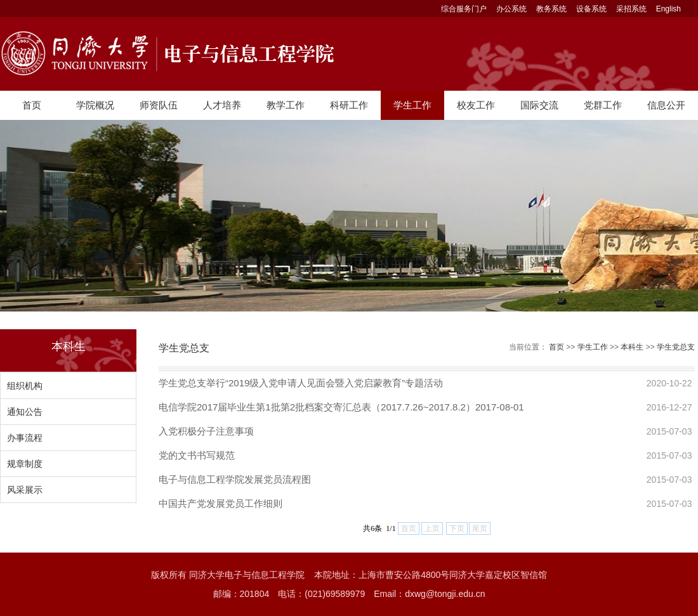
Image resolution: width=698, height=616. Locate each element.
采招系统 (631, 9)
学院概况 (95, 105)
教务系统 (551, 9)
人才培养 (222, 105)
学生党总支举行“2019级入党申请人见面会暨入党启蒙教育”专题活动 (301, 383)
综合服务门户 (464, 9)
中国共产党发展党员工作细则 (221, 503)
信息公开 (666, 105)
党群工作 (603, 105)
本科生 (632, 347)
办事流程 (25, 438)
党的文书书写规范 (197, 455)
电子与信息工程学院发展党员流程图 (235, 479)
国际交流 (539, 105)
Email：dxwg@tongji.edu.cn (429, 594)
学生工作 (412, 105)
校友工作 (476, 105)
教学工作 (286, 105)
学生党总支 (676, 347)
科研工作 (349, 105)
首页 (32, 105)
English (668, 9)
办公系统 (511, 9)
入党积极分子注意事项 (206, 431)
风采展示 (25, 490)
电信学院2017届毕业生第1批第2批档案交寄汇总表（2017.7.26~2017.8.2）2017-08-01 (341, 407)
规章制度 (25, 464)
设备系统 (591, 9)
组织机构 (25, 386)
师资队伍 (159, 105)
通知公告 (25, 412)
